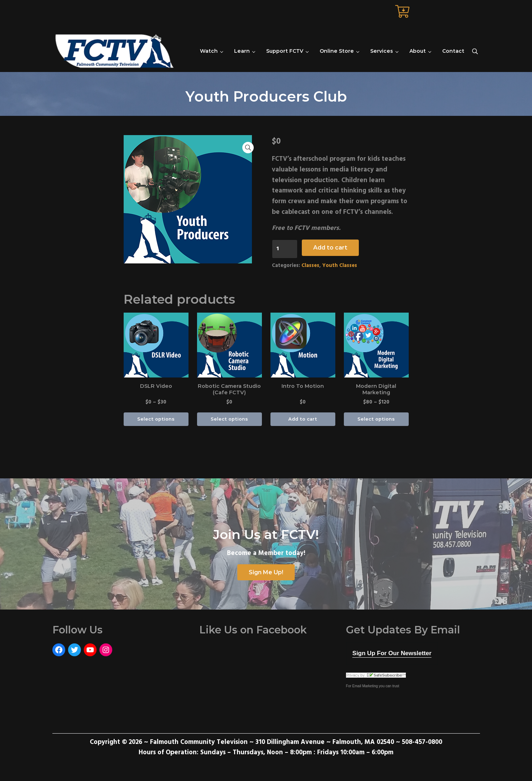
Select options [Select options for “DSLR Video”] (156, 419)
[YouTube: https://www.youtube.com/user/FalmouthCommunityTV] (90, 650)
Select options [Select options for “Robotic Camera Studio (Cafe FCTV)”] (229, 419)
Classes (310, 266)
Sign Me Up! (266, 572)
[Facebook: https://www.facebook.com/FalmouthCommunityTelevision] (59, 650)
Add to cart (330, 248)
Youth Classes (340, 266)
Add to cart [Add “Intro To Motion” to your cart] (303, 419)
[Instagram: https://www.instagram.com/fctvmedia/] (106, 650)
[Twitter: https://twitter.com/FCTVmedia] (74, 650)
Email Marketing (365, 686)
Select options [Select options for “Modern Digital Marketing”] (376, 419)
